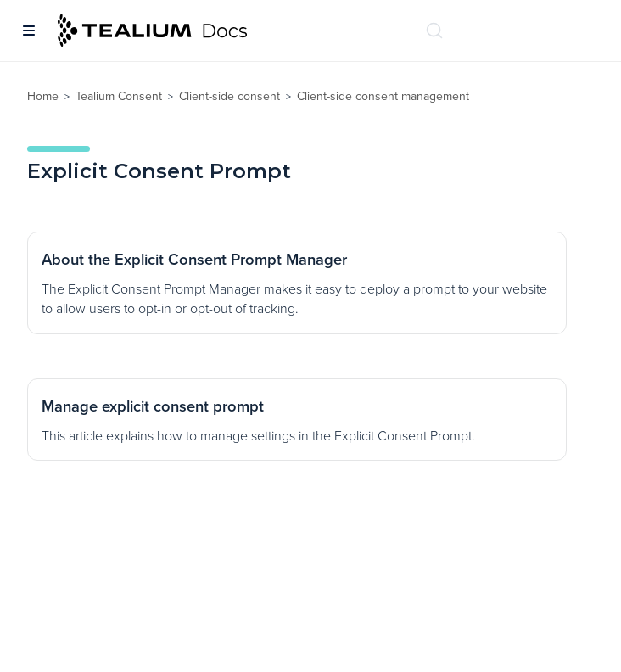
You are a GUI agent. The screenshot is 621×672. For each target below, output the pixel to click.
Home (43, 96)
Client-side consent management (383, 96)
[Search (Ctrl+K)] (434, 31)
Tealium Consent (119, 96)
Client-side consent (229, 96)
